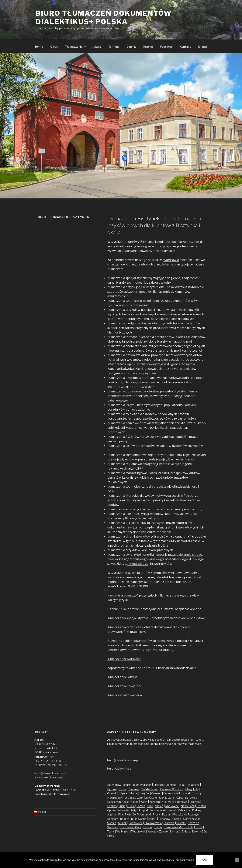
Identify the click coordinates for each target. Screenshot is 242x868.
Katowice (191, 798)
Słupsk (122, 823)
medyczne (133, 323)
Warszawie (171, 260)
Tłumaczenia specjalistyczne (128, 618)
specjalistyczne (137, 278)
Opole (111, 810)
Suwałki (181, 823)
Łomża (141, 806)
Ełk (196, 789)
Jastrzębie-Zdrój (133, 798)
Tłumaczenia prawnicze (124, 627)
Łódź (150, 806)
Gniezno (156, 793)
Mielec (159, 806)
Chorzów (133, 789)
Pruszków (179, 814)
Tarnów (148, 827)
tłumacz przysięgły (173, 595)
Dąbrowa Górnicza (172, 789)
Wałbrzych (123, 831)
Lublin (131, 806)
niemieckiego (117, 559)
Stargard (169, 823)
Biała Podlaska (142, 785)
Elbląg (189, 789)
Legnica (195, 802)
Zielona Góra (200, 831)
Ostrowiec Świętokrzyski (132, 810)
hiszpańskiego (138, 564)
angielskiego (193, 555)
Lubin (122, 806)
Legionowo (180, 802)
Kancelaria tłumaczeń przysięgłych (132, 595)
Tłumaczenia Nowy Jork (124, 686)
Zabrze (164, 831)
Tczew (158, 827)
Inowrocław (114, 798)
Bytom (111, 789)
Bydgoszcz (193, 785)
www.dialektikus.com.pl (49, 777)
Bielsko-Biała (175, 785)
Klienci (202, 47)
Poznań (167, 814)
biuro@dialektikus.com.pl (50, 773)
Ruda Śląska (139, 819)
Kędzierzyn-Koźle (118, 802)
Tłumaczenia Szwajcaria (125, 695)
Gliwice (133, 793)
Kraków (166, 802)
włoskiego (156, 559)
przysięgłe (133, 287)
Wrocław (153, 831)
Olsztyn (201, 806)
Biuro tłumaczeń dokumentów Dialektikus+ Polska (104, 17)
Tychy (111, 831)
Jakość (97, 47)
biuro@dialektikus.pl (120, 769)
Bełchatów (114, 785)
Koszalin (155, 802)
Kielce (135, 802)
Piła (121, 814)
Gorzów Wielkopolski (177, 793)
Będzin (127, 785)
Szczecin (194, 823)
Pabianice (184, 810)
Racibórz (113, 819)
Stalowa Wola (153, 823)
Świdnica (113, 827)
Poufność (166, 47)
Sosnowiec (136, 823)
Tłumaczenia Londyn (122, 677)
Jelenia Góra (166, 798)
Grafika (148, 47)
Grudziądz (198, 793)
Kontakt (185, 47)
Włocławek (138, 831)
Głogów (144, 793)
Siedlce (176, 819)
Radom (125, 819)
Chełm (122, 789)
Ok (204, 860)
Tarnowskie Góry (131, 827)
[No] (237, 860)
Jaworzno (151, 798)
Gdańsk (112, 793)
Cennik (131, 47)
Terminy (114, 47)
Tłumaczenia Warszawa (124, 659)
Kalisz (180, 798)
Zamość (175, 831)
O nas (54, 47)
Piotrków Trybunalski (138, 814)
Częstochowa (150, 789)
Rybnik (152, 819)
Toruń (199, 827)
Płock (156, 814)
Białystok (159, 785)
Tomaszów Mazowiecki (179, 827)
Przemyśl (193, 814)
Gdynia (123, 793)
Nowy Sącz (188, 806)
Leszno (112, 806)
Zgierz (186, 831)
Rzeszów (164, 819)
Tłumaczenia (76, 47)
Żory (111, 836)
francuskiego (138, 559)
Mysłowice (172, 806)
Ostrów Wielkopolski (163, 810)
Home (39, 47)
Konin (144, 802)
